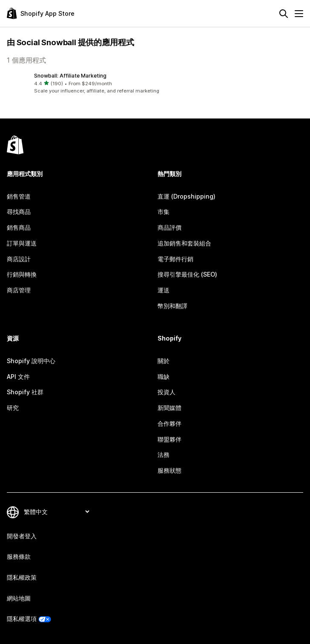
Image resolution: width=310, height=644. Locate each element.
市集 (164, 212)
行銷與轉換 (22, 274)
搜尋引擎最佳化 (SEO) (187, 274)
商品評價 (169, 227)
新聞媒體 (169, 408)
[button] (155, 83)
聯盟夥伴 (169, 439)
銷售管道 (19, 196)
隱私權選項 (22, 619)
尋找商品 (19, 212)
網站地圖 (19, 598)
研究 (13, 408)
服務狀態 (169, 470)
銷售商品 (19, 227)
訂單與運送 (22, 243)
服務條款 (19, 556)
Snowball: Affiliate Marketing (70, 76)
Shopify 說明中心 (31, 361)
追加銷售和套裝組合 (184, 243)
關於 (164, 361)
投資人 (166, 392)
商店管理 (19, 290)
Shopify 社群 (25, 392)
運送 (164, 290)
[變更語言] (56, 512)
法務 (164, 455)
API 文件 (18, 377)
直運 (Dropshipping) (187, 196)
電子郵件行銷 (175, 259)
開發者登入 (22, 536)
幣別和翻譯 (172, 306)
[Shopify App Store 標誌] (41, 13)
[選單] (299, 14)
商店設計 (19, 259)
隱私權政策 (22, 577)
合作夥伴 (169, 423)
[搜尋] (284, 14)
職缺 (164, 377)
